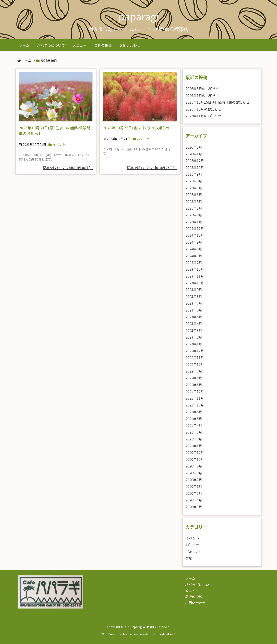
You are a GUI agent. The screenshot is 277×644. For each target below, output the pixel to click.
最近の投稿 (194, 597)
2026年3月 (194, 147)
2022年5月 (194, 385)
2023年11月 (195, 276)
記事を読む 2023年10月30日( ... (68, 168)
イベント (59, 144)
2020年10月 (195, 459)
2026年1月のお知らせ (202, 96)
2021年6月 (194, 412)
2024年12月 (195, 229)
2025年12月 (195, 161)
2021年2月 (194, 439)
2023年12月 (195, 269)
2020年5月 (194, 493)
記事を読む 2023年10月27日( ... (152, 168)
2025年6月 (194, 195)
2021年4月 (194, 425)
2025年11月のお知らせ (203, 116)
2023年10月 (195, 283)
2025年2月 (194, 215)
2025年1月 (194, 222)
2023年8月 (194, 296)
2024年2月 (194, 263)
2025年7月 (194, 188)
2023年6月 (194, 310)
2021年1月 (194, 446)
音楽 (189, 558)
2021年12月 (195, 391)
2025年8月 (194, 181)
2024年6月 (194, 249)
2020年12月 (195, 452)
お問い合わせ (195, 603)
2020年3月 (194, 507)
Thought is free (164, 634)
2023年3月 (194, 330)
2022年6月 (194, 378)
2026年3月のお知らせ (202, 89)
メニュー (192, 591)
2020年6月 (194, 486)
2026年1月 (194, 154)
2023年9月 (194, 290)
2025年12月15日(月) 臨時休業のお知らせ (217, 102)
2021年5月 (194, 419)
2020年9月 (194, 466)
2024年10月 (195, 235)
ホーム (26, 60)
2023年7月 (194, 303)
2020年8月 (194, 473)
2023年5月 (194, 317)
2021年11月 (195, 398)
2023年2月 (194, 337)
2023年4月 (194, 324)
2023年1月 (194, 344)
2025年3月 (194, 208)
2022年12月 (195, 351)
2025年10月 (195, 168)
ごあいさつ (194, 552)
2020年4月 (194, 500)
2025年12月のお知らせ (203, 109)
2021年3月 (194, 432)
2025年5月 (194, 202)
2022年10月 (195, 364)
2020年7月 (194, 480)
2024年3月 (194, 256)
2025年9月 (194, 174)
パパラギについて (199, 585)
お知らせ (143, 139)
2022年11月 (195, 357)
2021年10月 (195, 405)
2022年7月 (194, 371)
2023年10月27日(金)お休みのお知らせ (136, 128)
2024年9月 (194, 242)
